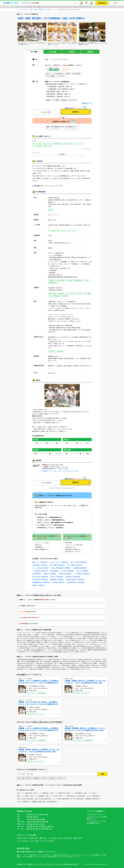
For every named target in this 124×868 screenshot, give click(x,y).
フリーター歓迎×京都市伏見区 (61, 799)
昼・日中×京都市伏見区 (77, 799)
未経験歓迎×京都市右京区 (39, 802)
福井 (37, 824)
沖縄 (50, 829)
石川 (34, 824)
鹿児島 (47, 829)
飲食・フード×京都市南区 (40, 562)
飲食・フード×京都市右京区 (25, 793)
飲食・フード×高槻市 (23, 796)
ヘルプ (76, 3)
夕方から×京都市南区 (82, 571)
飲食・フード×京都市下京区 (58, 793)
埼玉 (35, 814)
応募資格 (71, 52)
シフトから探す (53, 838)
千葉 (38, 814)
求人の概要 (34, 52)
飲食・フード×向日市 (90, 793)
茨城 (41, 814)
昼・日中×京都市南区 (67, 571)
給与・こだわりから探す (65, 838)
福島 (47, 822)
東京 (28, 814)
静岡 (31, 817)
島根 (31, 826)
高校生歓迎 (36, 778)
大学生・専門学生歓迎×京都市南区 (61, 568)
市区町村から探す (22, 838)
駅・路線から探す (33, 838)
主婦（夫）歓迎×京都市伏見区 (25, 799)
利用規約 (29, 864)
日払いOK (44, 778)
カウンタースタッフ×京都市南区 (59, 562)
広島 (37, 826)
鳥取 (28, 826)
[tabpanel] (32, 34)
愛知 (28, 817)
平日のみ (29, 778)
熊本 (37, 829)
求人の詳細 (53, 52)
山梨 (40, 824)
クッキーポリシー (51, 864)
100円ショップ (61, 778)
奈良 (40, 819)
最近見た (81, 4)
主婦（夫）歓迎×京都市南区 (79, 562)
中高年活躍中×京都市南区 (40, 565)
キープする (47, 112)
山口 (40, 826)
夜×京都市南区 (37, 574)
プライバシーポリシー (39, 864)
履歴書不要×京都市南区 (57, 579)
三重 (34, 817)
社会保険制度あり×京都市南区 (76, 582)
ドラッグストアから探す (47, 841)
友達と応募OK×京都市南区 (40, 579)
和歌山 (44, 819)
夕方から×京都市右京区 (24, 802)
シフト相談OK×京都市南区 (40, 571)
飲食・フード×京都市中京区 (67, 796)
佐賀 (31, 829)
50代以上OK (52, 778)
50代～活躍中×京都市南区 (57, 565)
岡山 (34, 826)
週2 (19, 778)
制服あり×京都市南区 (39, 585)
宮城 (38, 822)
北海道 (29, 822)
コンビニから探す (34, 841)
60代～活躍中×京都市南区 (75, 565)
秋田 (41, 822)
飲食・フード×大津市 (52, 796)
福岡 (28, 829)
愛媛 (49, 826)
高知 (52, 826)
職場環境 (90, 52)
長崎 (34, 829)
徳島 (43, 826)
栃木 (44, 814)
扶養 (23, 778)
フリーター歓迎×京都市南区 (40, 568)
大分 (40, 829)
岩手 (35, 822)
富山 (31, 824)
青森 (32, 822)
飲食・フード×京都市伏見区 (41, 793)
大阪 (28, 819)
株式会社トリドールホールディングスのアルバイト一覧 (60, 471)
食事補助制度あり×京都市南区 (41, 582)
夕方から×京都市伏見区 (93, 796)
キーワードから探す (22, 841)
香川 (46, 826)
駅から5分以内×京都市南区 (40, 576)
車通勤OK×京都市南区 (65, 574)
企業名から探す (78, 838)
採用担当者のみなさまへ (71, 864)
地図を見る (85, 103)
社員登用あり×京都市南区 (73, 576)
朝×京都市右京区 (52, 802)
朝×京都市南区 (54, 571)
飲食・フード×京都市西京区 (75, 793)
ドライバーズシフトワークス (95, 814)
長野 (43, 824)
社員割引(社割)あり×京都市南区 (75, 579)
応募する (76, 112)
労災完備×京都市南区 (58, 582)
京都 (34, 819)
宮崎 (43, 829)
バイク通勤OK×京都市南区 (82, 574)
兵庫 (31, 819)
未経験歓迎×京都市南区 (80, 568)
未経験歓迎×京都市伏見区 (92, 799)
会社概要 (19, 864)
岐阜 (37, 817)
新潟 (28, 824)
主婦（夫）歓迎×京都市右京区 (43, 799)
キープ (86, 4)
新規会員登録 (102, 3)
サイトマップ (60, 864)
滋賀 (37, 819)
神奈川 (32, 814)
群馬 (47, 814)
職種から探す (43, 838)
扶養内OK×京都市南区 (50, 574)
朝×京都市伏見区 (81, 796)
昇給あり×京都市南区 (57, 576)
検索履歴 (91, 4)
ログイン (116, 3)
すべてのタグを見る (86, 149)
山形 (44, 822)
